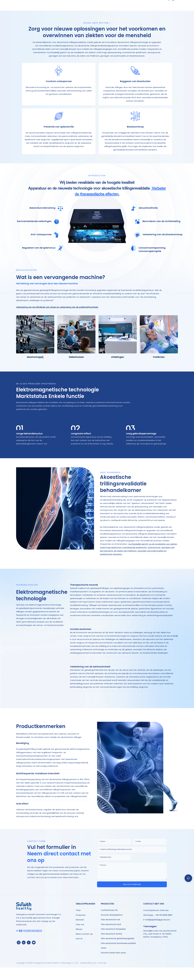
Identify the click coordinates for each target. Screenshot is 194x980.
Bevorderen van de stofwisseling (161, 235)
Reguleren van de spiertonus (39, 261)
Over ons (80, 938)
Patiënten (159, 370)
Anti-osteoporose (41, 248)
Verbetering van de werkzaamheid (90, 680)
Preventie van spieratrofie (59, 137)
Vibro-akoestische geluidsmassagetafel (118, 952)
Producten (81, 928)
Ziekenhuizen (76, 370)
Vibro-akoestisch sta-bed (111, 947)
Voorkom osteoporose (59, 85)
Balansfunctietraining (42, 221)
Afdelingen (118, 370)
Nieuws (79, 942)
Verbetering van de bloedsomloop (162, 248)
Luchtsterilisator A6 (109, 923)
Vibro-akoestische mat (110, 933)
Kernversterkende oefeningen (34, 235)
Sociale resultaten (81, 642)
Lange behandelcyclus (29, 447)
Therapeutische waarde (84, 598)
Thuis (78, 924)
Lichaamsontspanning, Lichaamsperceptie (152, 263)
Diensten (80, 933)
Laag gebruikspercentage (141, 447)
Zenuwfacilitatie (148, 221)
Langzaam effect (81, 447)
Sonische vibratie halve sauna (113, 966)
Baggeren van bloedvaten (135, 85)
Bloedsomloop (135, 137)
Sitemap (102, 976)
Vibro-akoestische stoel (111, 938)
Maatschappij (35, 370)
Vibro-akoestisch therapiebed (113, 942)
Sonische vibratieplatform (112, 928)
